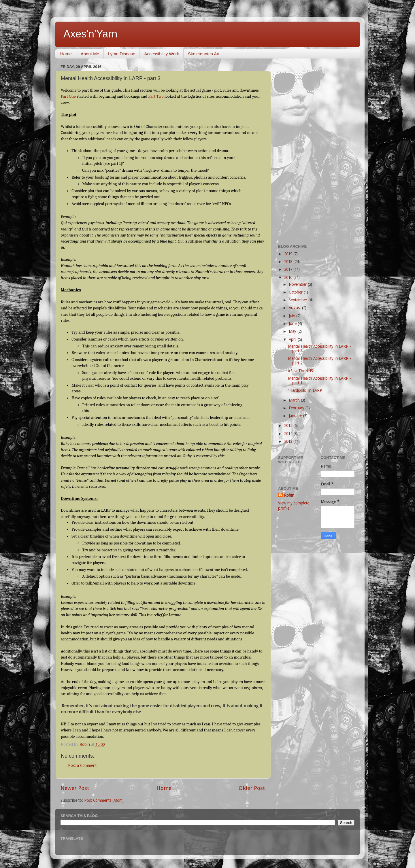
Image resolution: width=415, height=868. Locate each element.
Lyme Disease (122, 54)
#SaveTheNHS (300, 371)
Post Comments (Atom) (104, 800)
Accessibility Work (162, 54)
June (293, 324)
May (293, 331)
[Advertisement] (316, 149)
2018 (289, 262)
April (293, 339)
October (296, 292)
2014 (289, 434)
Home (66, 54)
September (299, 300)
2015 (289, 426)
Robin (289, 495)
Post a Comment (82, 765)
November (298, 284)
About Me (90, 54)
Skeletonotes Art (204, 54)
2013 (289, 441)
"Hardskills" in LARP (305, 390)
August (295, 308)
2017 (289, 269)
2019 (289, 254)
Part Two (156, 96)
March (295, 400)
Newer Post (75, 788)
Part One (69, 96)
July (293, 316)
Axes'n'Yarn (90, 34)
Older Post (252, 788)
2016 (289, 277)
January (296, 416)
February (297, 408)
